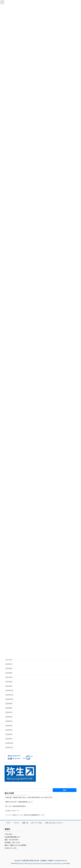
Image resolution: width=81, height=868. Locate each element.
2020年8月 (9, 708)
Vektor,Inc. (60, 863)
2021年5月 (9, 668)
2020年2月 (9, 734)
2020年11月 (9, 695)
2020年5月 (9, 721)
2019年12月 (9, 743)
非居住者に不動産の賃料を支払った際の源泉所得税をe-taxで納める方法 (29, 797)
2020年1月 (9, 739)
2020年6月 (9, 717)
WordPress (21, 863)
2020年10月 (9, 699)
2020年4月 (9, 726)
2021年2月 (9, 682)
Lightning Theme (32, 863)
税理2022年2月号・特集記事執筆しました (19, 802)
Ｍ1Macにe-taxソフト (12, 811)
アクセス (16, 823)
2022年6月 (9, 660)
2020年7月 (9, 712)
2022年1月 (9, 664)
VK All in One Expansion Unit (47, 863)
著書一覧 (25, 823)
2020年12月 (9, 690)
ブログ (8, 823)
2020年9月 (9, 704)
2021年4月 (9, 673)
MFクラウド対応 (36, 823)
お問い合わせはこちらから (54, 823)
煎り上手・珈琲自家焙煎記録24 (16, 806)
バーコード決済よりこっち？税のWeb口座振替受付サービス (25, 815)
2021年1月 (9, 686)
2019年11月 (9, 747)
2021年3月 (9, 677)
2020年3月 (9, 730)
